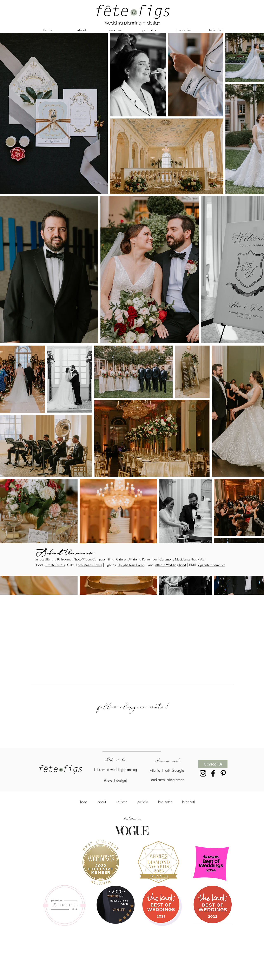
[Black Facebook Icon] (213, 773)
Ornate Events (55, 565)
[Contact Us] (213, 764)
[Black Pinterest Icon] (223, 773)
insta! (162, 706)
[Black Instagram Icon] (203, 773)
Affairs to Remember (143, 559)
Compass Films (103, 559)
